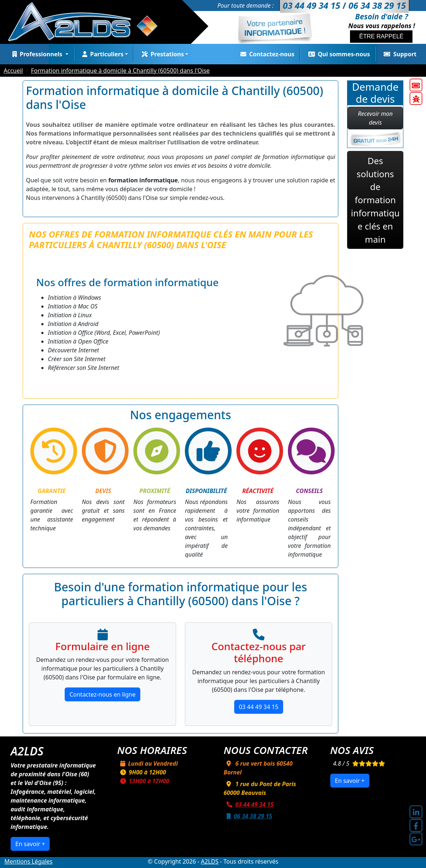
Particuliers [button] (101, 54)
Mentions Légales (28, 861)
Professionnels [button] (37, 54)
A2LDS (210, 861)
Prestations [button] (161, 54)
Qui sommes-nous (338, 54)
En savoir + (30, 844)
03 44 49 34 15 (259, 707)
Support (399, 54)
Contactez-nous (266, 54)
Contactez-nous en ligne (102, 694)
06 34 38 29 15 (248, 816)
